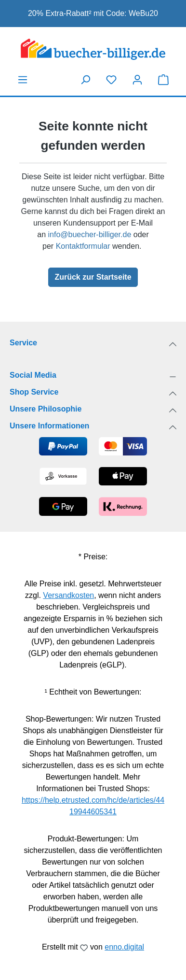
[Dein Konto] (137, 80)
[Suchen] (85, 80)
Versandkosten (68, 595)
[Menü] (23, 80)
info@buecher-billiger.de (89, 234)
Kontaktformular (83, 246)
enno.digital (124, 947)
